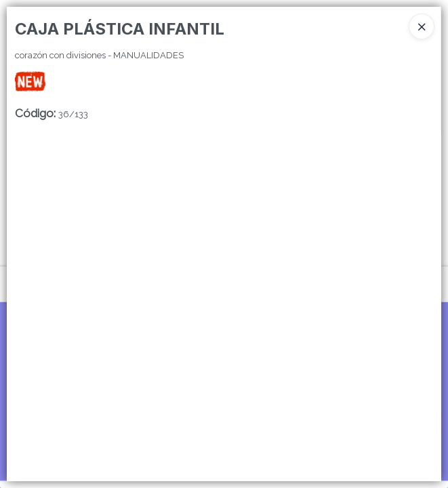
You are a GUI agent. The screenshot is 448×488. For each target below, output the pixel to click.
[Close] (422, 26)
